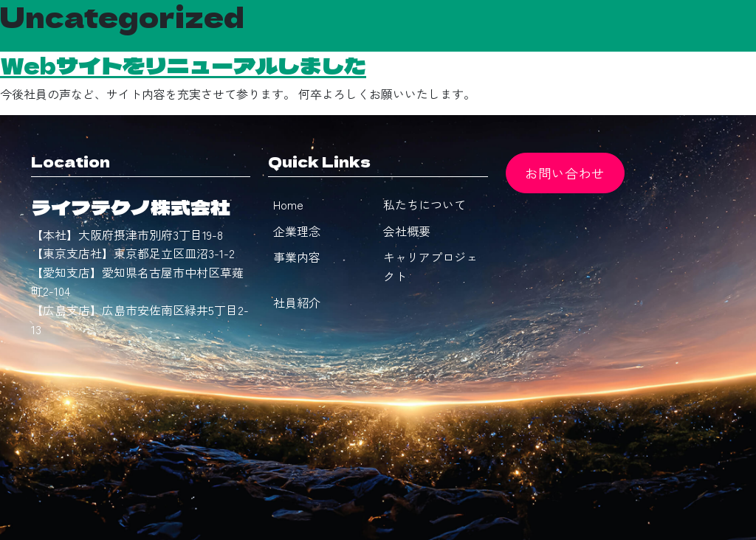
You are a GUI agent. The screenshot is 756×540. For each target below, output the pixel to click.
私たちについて (425, 204)
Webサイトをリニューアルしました (183, 65)
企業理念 (297, 231)
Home (288, 204)
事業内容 (297, 257)
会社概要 (407, 231)
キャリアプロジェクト (430, 266)
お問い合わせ (565, 173)
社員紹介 (297, 302)
